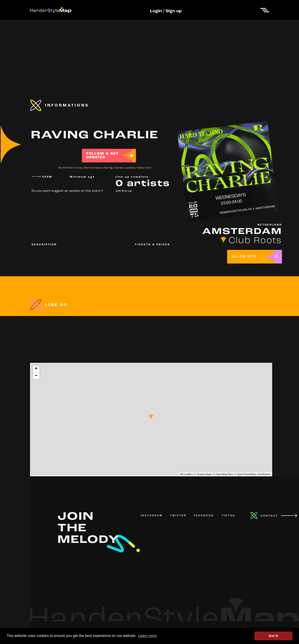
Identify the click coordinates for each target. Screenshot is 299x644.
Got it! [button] (274, 636)
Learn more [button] (147, 636)
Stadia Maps (205, 474)
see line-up (124, 191)
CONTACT (269, 516)
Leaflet (186, 474)
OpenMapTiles (224, 474)
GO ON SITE (244, 257)
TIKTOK (229, 516)
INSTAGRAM (152, 516)
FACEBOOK (204, 516)
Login (156, 11)
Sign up (174, 11)
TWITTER (178, 516)
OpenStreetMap (246, 474)
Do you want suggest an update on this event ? (67, 191)
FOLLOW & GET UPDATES (102, 156)
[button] (151, 417)
